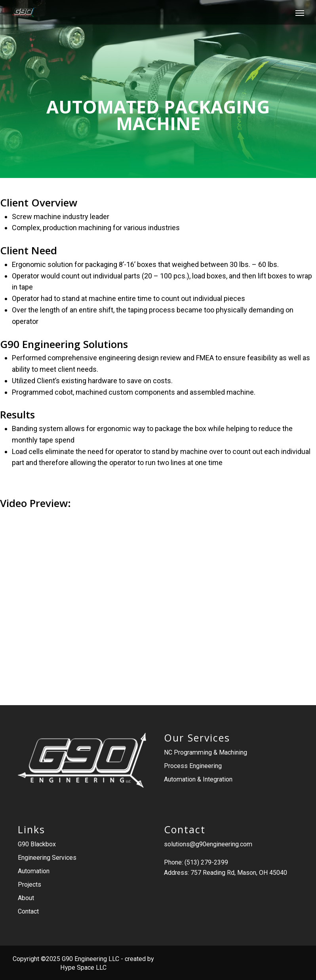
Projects (30, 884)
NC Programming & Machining (206, 752)
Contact (28, 911)
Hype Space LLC (83, 968)
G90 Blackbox (37, 844)
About (26, 898)
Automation (34, 871)
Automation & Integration (198, 779)
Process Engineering (193, 766)
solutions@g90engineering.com (208, 844)
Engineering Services (47, 858)
